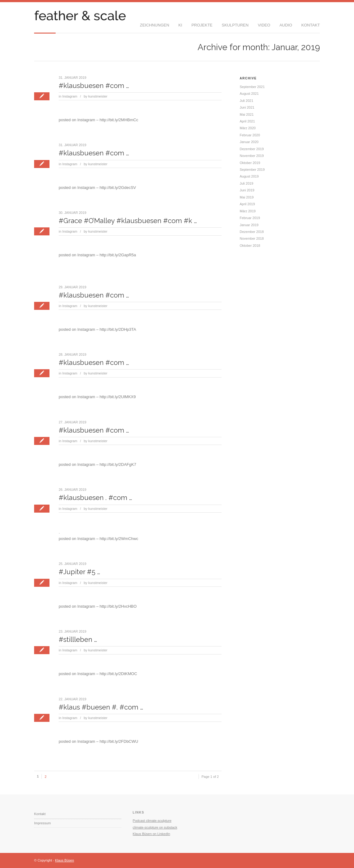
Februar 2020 (250, 135)
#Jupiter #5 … (79, 572)
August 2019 (249, 176)
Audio (286, 25)
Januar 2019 (249, 225)
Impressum (42, 823)
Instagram (70, 96)
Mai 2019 (247, 197)
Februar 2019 (250, 218)
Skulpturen (235, 25)
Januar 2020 (249, 142)
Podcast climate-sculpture (152, 821)
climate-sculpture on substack (155, 827)
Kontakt (311, 25)
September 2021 (252, 87)
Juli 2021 (246, 101)
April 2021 (247, 121)
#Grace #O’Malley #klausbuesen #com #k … (128, 221)
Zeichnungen (154, 25)
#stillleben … (78, 639)
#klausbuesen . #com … (95, 498)
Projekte (202, 25)
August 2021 (249, 94)
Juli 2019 (246, 183)
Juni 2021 (247, 107)
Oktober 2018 (250, 246)
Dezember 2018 (252, 232)
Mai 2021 (247, 114)
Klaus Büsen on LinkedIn (151, 834)
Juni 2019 (247, 190)
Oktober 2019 (250, 163)
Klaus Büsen (65, 860)
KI (180, 25)
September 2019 (252, 170)
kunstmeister (98, 96)
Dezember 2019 (252, 149)
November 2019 (252, 156)
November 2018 (252, 238)
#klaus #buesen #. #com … (101, 707)
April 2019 (247, 204)
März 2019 (248, 211)
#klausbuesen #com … (94, 86)
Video (264, 25)
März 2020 (248, 128)
